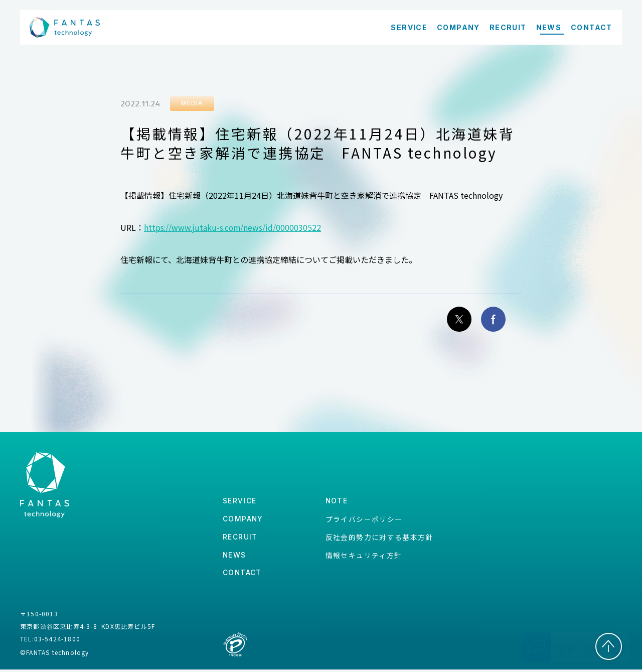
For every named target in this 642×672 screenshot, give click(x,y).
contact (243, 575)
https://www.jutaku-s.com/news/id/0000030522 (234, 227)
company (243, 520)
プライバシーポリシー (364, 520)
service (240, 502)
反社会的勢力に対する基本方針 (379, 539)
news (235, 557)
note (337, 502)
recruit (240, 539)
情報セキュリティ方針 (363, 557)
